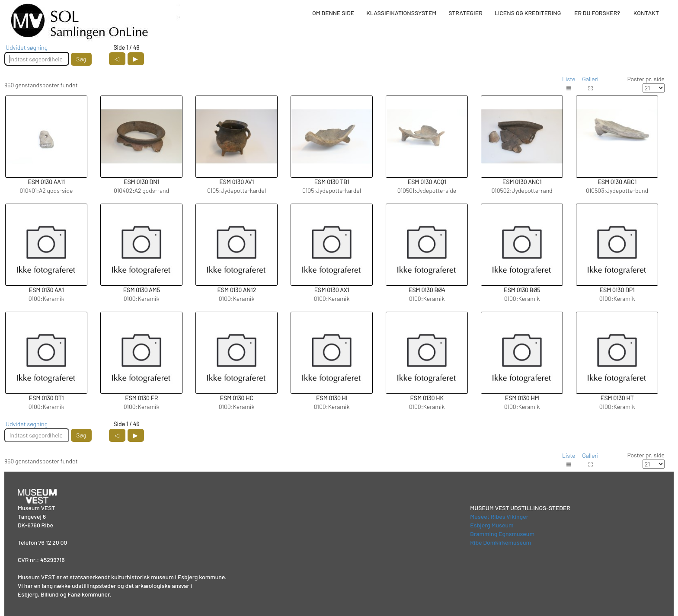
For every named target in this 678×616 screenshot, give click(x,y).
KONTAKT (646, 13)
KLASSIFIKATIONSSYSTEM (401, 13)
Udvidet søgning (27, 47)
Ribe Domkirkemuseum (501, 542)
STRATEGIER (465, 13)
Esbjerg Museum (492, 525)
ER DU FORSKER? (597, 13)
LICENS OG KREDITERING (528, 13)
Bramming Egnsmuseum (502, 534)
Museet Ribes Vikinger (499, 516)
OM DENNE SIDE (333, 13)
